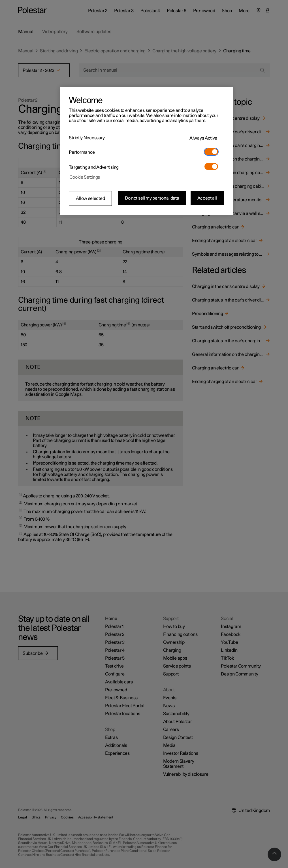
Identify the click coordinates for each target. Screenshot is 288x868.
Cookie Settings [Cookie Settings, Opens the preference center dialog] (85, 177)
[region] (146, 151)
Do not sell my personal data (152, 198)
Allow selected (90, 198)
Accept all (207, 198)
